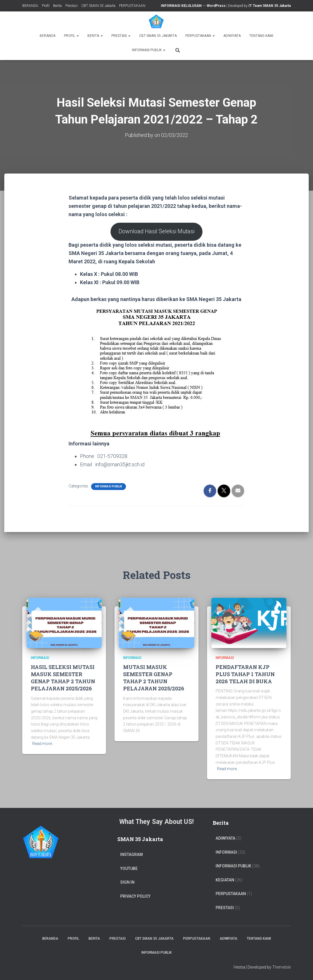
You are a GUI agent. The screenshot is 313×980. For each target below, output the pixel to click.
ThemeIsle (281, 967)
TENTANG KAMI (261, 36)
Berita (57, 6)
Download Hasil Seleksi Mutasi (156, 232)
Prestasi (72, 6)
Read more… (43, 744)
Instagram (132, 854)
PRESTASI (225, 908)
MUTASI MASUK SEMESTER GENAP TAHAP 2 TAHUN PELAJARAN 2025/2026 (154, 678)
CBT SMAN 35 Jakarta (98, 6)
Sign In (127, 882)
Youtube (129, 869)
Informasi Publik (149, 50)
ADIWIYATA (232, 36)
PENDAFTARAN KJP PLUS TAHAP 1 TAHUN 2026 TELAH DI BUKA (245, 674)
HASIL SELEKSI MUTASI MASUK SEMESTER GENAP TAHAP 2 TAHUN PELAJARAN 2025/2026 (63, 678)
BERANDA (30, 6)
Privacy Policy (135, 896)
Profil (46, 6)
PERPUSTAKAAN (132, 6)
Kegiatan (225, 880)
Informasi (40, 658)
